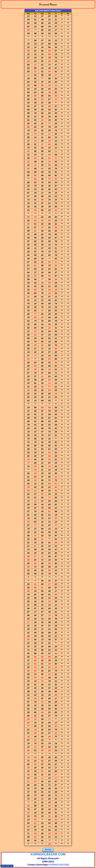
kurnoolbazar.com (48, 854)
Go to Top (48, 850)
